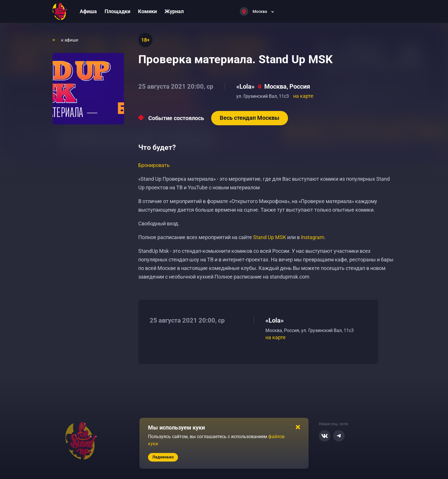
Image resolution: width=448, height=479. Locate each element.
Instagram (313, 237)
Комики (147, 11)
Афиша (88, 11)
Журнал (174, 11)
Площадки (117, 11)
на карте (303, 96)
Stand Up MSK (270, 237)
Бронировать (154, 165)
